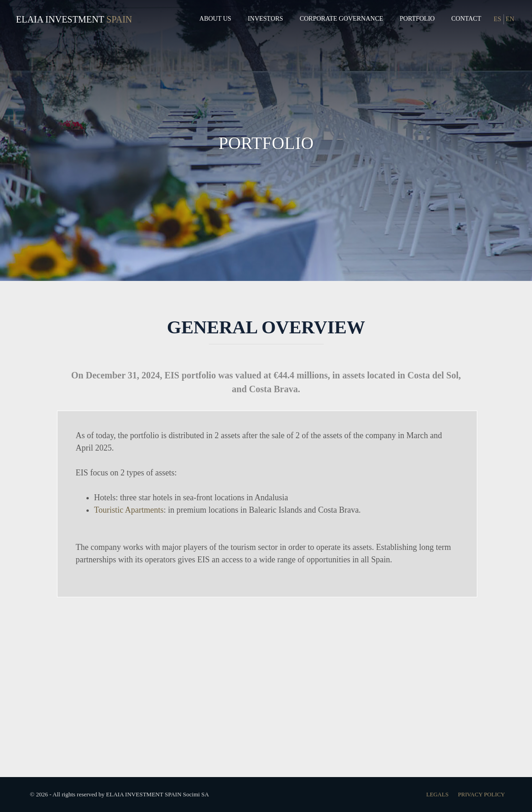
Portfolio (417, 19)
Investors (266, 19)
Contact (466, 19)
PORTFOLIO (266, 142)
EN (510, 19)
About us (215, 19)
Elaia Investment (60, 19)
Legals (435, 794)
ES (498, 19)
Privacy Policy (480, 794)
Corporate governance (342, 19)
